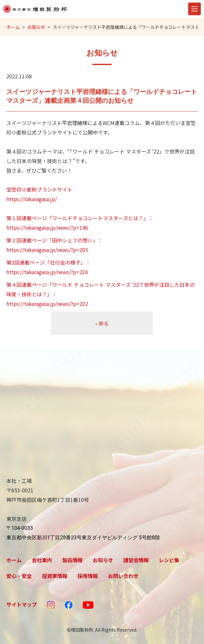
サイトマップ (22, 604)
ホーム (13, 27)
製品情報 (72, 560)
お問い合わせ (123, 576)
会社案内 (42, 560)
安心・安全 (19, 576)
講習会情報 (136, 560)
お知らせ (36, 27)
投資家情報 (55, 576)
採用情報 (88, 576)
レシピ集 (169, 560)
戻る (102, 323)
